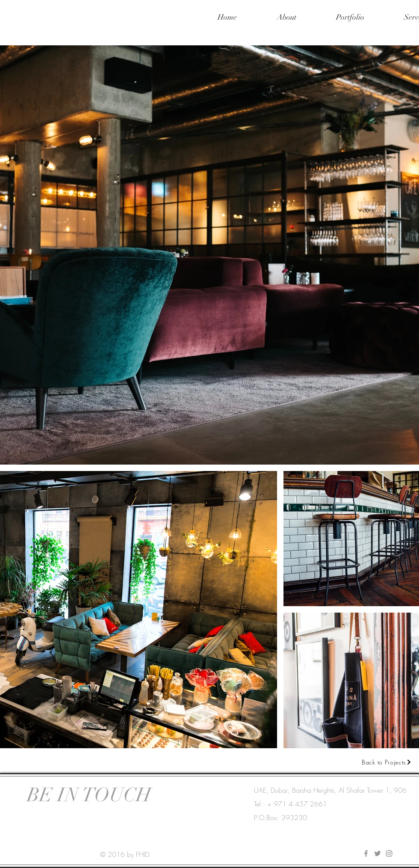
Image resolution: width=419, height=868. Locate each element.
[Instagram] (389, 853)
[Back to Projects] (387, 762)
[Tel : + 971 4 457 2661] (292, 804)
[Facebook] (366, 853)
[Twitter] (378, 853)
